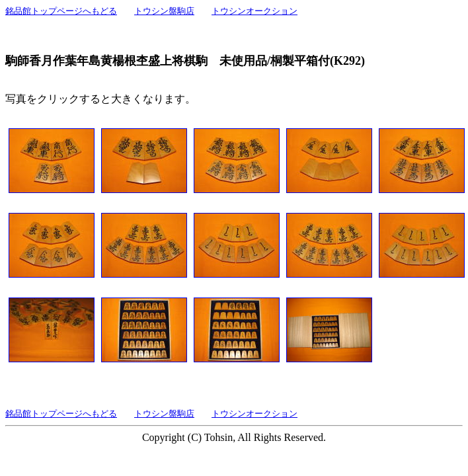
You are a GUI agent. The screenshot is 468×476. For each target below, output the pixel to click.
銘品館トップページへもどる (61, 11)
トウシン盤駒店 (164, 11)
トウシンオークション (254, 11)
